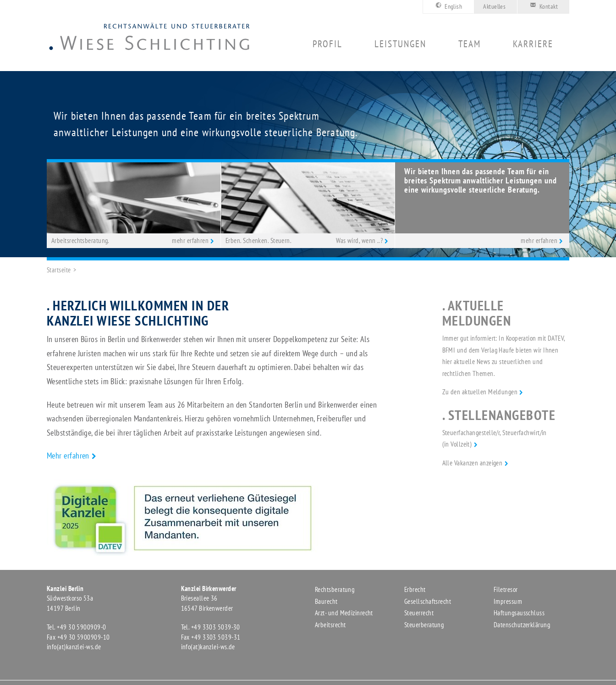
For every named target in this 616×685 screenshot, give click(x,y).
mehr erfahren (190, 240)
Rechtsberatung (335, 589)
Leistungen (400, 44)
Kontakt (542, 6)
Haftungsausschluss (519, 613)
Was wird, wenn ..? (359, 240)
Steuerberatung (424, 625)
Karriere (533, 44)
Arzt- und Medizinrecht (344, 613)
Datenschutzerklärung (522, 625)
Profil (327, 44)
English (447, 6)
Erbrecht (415, 589)
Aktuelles (494, 6)
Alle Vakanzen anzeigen (473, 463)
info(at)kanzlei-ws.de (74, 647)
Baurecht (326, 601)
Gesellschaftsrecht (428, 601)
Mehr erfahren (68, 456)
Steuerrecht (419, 613)
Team (470, 44)
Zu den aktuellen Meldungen (480, 392)
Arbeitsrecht (330, 625)
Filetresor (506, 589)
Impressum (508, 601)
